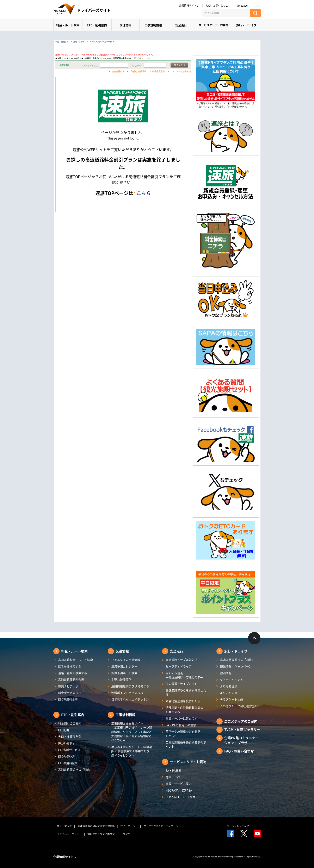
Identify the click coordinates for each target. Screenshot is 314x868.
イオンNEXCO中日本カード (183, 797)
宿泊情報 (226, 673)
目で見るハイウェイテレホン (130, 699)
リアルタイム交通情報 (126, 660)
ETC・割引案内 (97, 25)
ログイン (178, 65)
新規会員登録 (158, 71)
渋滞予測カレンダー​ (124, 666)
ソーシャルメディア (238, 826)
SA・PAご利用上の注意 (181, 725)
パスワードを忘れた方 (181, 71)
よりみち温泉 (229, 686)
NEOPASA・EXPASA (179, 790)
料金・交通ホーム (63, 42)
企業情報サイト (189, 6)
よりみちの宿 (229, 693)
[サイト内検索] (226, 13)
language (242, 6)
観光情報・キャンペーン (236, 666)
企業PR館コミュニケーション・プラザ (241, 740)
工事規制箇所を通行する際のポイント (186, 744)
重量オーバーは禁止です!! (183, 718)
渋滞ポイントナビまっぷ (127, 693)
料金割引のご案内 (70, 723)
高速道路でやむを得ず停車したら (186, 692)
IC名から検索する (70, 666)
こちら (147, 58)
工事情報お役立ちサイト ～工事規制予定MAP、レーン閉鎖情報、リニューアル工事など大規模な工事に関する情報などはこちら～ (132, 732)
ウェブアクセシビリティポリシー (162, 826)
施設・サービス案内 (179, 784)
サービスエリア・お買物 (213, 25)
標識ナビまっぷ (68, 686)
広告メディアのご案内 (241, 721)
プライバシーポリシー (69, 834)
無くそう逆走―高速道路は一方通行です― (184, 675)
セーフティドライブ (179, 666)
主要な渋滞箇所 (121, 679)
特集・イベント (176, 777)
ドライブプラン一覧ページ (101, 42)
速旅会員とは (118, 71)
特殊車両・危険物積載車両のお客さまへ (184, 710)
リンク (127, 834)
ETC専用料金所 (68, 699)
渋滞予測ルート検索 (124, 673)
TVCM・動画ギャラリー (242, 729)
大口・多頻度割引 (70, 736)
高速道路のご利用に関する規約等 (96, 826)
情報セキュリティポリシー (102, 834)
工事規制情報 (153, 25)
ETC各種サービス (69, 750)
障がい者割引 (67, 743)
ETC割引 (64, 730)
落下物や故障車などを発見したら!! (183, 734)
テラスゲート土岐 (232, 699)
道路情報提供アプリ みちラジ (130, 686)
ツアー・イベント (232, 679)
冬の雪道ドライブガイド (181, 684)
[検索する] (255, 13)
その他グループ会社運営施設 (239, 706)
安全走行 (181, 25)
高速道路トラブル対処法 (181, 660)
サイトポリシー (129, 826)
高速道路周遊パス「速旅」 (75, 770)
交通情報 (125, 25)
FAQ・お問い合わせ (217, 6)
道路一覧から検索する (73, 673)
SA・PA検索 (174, 770)
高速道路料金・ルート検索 (75, 660)
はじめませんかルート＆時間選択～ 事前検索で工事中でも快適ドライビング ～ (131, 751)
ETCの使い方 (66, 756)
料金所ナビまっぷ (70, 693)
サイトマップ (64, 826)
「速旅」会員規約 (138, 71)
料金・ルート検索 (68, 25)
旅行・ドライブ (246, 25)
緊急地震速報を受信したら (183, 701)
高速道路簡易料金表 (71, 679)
